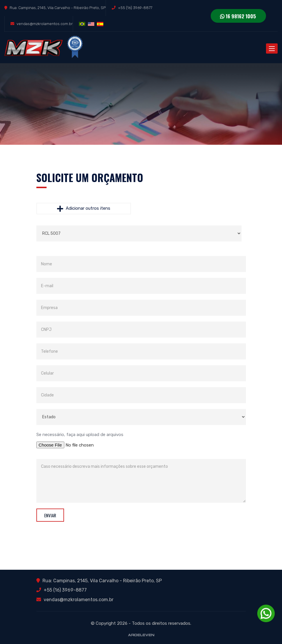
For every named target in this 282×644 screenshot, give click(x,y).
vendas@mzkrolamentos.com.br (45, 24)
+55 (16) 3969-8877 (135, 8)
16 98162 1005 (238, 16)
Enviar (50, 515)
